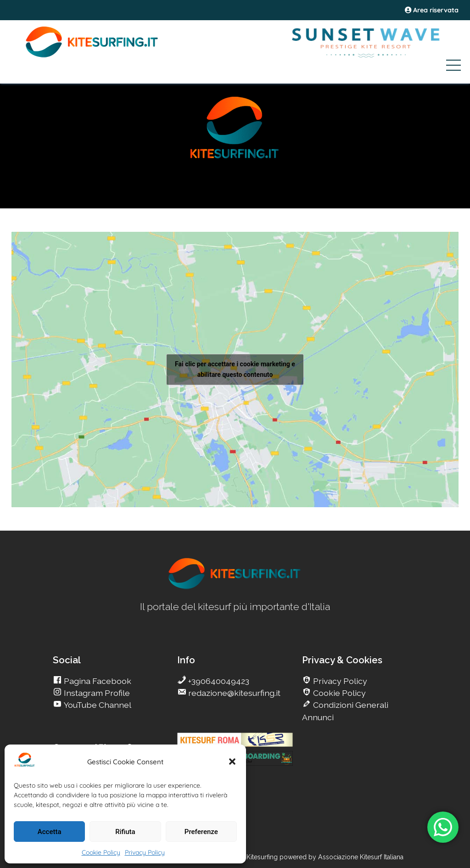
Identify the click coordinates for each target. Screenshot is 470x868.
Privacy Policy (145, 852)
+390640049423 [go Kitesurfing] (218, 681)
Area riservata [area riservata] (432, 10)
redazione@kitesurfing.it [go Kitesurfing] (233, 693)
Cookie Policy (101, 852)
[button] (232, 762)
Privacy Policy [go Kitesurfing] (339, 681)
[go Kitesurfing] (235, 587)
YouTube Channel (97, 705)
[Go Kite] (92, 56)
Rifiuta (125, 832)
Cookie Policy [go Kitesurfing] (339, 693)
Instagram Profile (96, 693)
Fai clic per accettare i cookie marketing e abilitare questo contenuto (235, 369)
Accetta (50, 832)
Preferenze (201, 832)
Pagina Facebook (97, 681)
